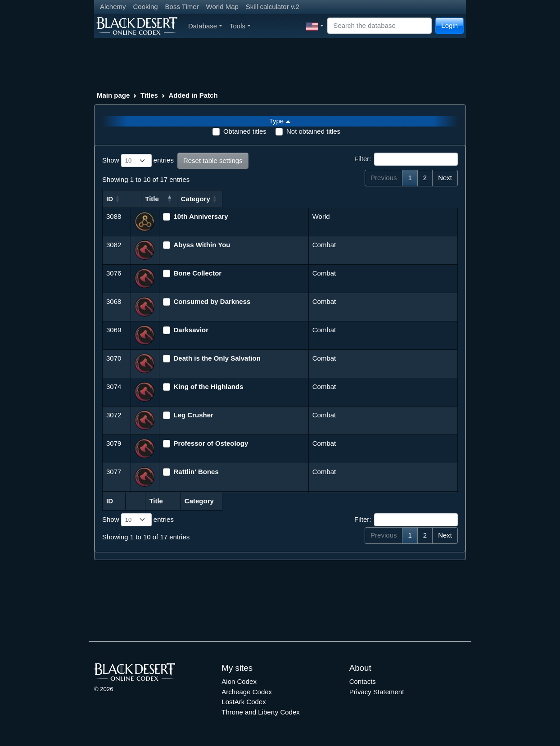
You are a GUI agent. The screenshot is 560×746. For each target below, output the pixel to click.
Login (449, 25)
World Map (222, 7)
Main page (113, 95)
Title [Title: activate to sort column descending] (172, 199)
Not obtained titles (313, 131)
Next (445, 178)
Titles (149, 95)
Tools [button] (240, 26)
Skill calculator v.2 (273, 7)
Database (205, 26)
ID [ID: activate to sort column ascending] (110, 199)
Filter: (406, 159)
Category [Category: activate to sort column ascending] (328, 199)
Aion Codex (239, 681)
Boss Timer (182, 7)
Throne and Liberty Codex (260, 712)
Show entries (138, 161)
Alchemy (113, 7)
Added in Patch (193, 95)
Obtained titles (245, 131)
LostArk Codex (244, 702)
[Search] (379, 26)
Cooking (146, 7)
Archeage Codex (247, 692)
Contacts (363, 681)
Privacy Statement (377, 692)
